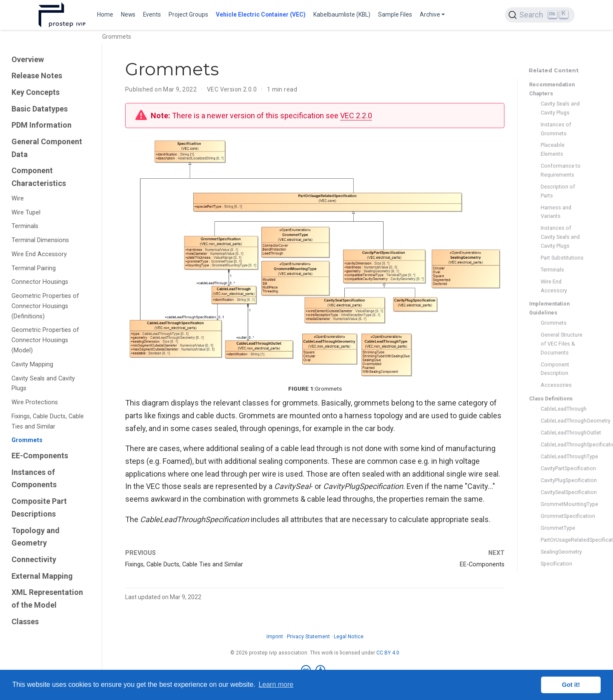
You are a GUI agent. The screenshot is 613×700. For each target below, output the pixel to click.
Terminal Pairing (34, 268)
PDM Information (42, 125)
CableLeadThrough (562, 409)
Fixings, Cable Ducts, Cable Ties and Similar (48, 421)
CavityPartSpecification (562, 468)
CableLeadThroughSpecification (562, 444)
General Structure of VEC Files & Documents (561, 344)
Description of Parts (558, 191)
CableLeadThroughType (562, 456)
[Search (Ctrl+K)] (540, 15)
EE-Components (40, 456)
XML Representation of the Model (47, 599)
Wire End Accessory (39, 254)
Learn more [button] (276, 684)
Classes (25, 621)
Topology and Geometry (36, 537)
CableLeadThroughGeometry (562, 421)
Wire (18, 199)
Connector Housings (40, 282)
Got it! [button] (571, 685)
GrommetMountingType (562, 504)
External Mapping (42, 576)
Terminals (25, 226)
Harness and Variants (556, 212)
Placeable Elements (553, 149)
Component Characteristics (39, 177)
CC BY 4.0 (388, 653)
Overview (28, 59)
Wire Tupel (26, 213)
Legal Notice (349, 637)
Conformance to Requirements (561, 170)
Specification (556, 564)
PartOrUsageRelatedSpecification (562, 540)
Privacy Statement (308, 637)
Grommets (27, 440)
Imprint (275, 637)
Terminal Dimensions (40, 240)
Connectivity (34, 559)
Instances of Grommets (556, 129)
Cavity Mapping (32, 364)
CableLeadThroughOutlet (562, 433)
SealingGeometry (561, 552)
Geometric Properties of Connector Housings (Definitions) (45, 306)
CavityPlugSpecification (562, 480)
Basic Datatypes (40, 109)
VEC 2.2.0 (356, 116)
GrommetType (558, 528)
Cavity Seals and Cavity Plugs (43, 384)
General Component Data (47, 148)
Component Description (555, 369)
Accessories (556, 385)
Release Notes (37, 76)
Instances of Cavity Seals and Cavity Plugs (560, 237)
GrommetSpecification (562, 516)
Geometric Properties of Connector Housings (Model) (45, 340)
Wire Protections (35, 402)
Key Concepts (36, 92)
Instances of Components (34, 479)
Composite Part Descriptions (39, 507)
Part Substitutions (562, 258)
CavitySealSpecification (562, 492)
